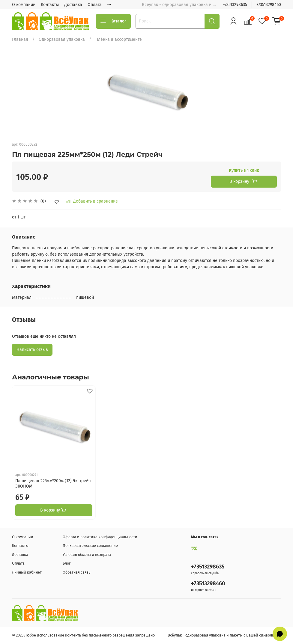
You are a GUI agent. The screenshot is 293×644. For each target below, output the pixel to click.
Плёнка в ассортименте (119, 39)
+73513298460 (269, 5)
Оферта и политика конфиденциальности (100, 537)
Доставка (73, 5)
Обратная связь (77, 572)
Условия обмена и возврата (87, 555)
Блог (67, 563)
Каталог (113, 21)
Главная (20, 39)
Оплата (95, 5)
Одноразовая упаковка (62, 39)
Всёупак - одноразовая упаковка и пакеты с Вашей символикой (224, 635)
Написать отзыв (32, 350)
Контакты (50, 5)
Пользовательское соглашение (90, 546)
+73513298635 (235, 5)
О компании (24, 5)
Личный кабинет (27, 572)
